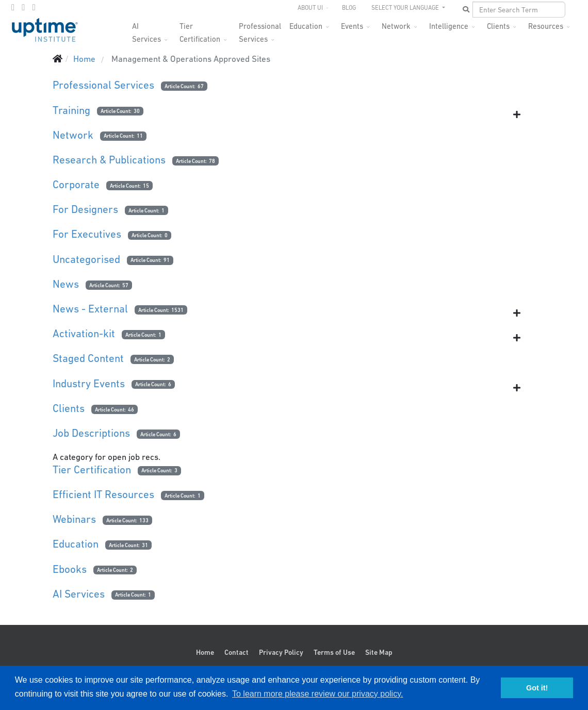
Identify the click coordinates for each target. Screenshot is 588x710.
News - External (90, 309)
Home (205, 652)
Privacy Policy (281, 652)
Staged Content (88, 358)
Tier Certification (200, 29)
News (66, 284)
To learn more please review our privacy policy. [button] (317, 694)
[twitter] (23, 7)
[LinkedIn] (34, 7)
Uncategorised (86, 259)
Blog (349, 8)
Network (396, 26)
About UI (310, 8)
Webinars (74, 519)
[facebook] (13, 7)
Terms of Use (334, 652)
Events (352, 26)
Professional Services (260, 29)
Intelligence (449, 26)
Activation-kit (84, 333)
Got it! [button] (537, 688)
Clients (498, 26)
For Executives (87, 234)
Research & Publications (109, 160)
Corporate (76, 184)
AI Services (79, 594)
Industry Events (89, 383)
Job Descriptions (91, 433)
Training (71, 110)
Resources (546, 26)
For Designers (85, 209)
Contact (236, 652)
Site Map (379, 652)
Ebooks (70, 569)
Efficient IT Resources (103, 494)
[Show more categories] (517, 114)
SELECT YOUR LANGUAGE (406, 8)
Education (306, 26)
